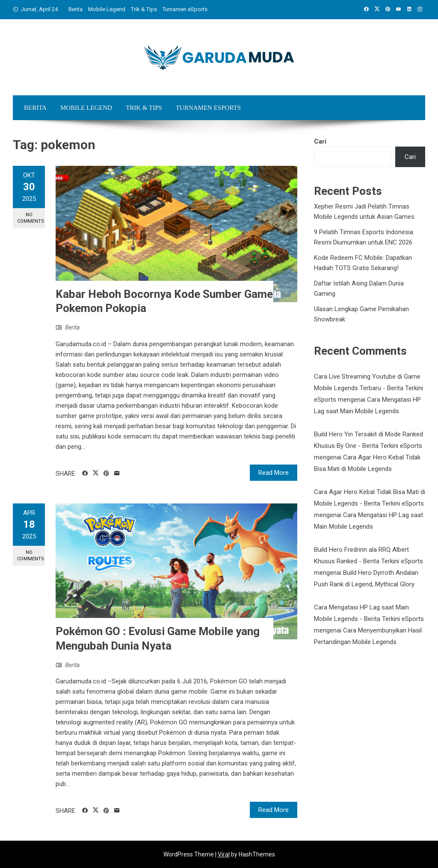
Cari (320, 141)
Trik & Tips (144, 9)
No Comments (31, 218)
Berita (75, 9)
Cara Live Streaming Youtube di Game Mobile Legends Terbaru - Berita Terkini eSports (368, 388)
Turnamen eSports (185, 9)
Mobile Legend (107, 9)
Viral (224, 854)
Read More (274, 473)
